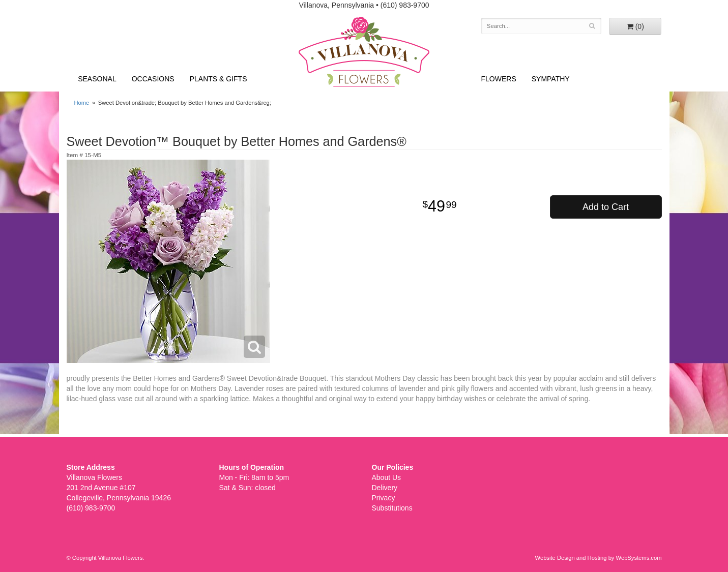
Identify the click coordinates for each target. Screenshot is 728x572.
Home (82, 103)
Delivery (385, 488)
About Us (387, 477)
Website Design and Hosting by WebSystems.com (599, 558)
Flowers (499, 79)
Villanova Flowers (364, 52)
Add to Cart (606, 207)
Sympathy (551, 79)
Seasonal (97, 79)
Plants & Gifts (219, 79)
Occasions (153, 79)
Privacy (384, 498)
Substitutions (392, 508)
